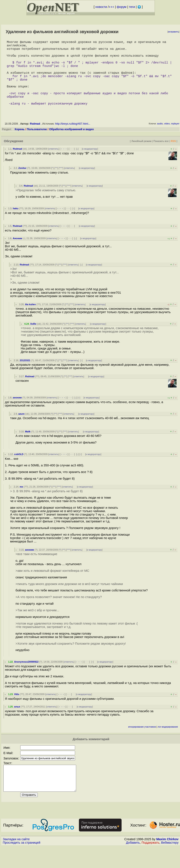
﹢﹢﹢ (64, 165)
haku (16, 225)
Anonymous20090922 (26, 678)
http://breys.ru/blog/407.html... (73, 140)
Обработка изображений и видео (71, 145)
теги (132, 7)
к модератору (90, 165)
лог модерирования (168, 743)
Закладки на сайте (16, 861)
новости (101, 7)
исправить (173, 32)
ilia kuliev (30, 321)
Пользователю (37, 145)
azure (21, 430)
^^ (56, 184)
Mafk (28, 448)
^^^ (61, 184)
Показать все (161, 157)
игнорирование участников (142, 743)
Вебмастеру (170, 864)
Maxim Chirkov (167, 861)
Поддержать (151, 864)
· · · (72, 165)
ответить (54, 165)
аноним (17, 414)
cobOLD (19, 470)
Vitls (17, 710)
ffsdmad (35, 140)
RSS (173, 157)
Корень (20, 145)
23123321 (25, 377)
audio (160, 140)
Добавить (133, 864)
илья (17, 723)
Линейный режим (141, 157)
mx (21, 503)
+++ (112, 7)
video (167, 140)
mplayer (175, 140)
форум (121, 7)
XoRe (33, 340)
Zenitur (22, 184)
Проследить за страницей (22, 864)
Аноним (17, 255)
